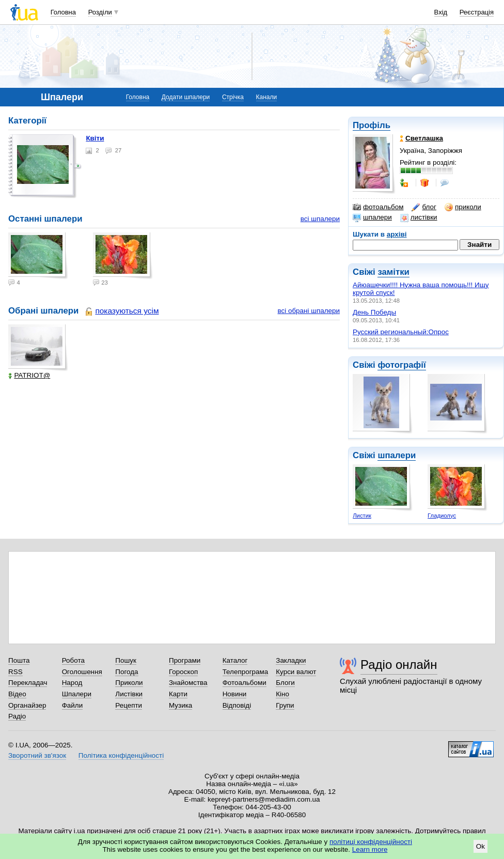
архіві (397, 234)
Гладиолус (442, 516)
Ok (481, 846)
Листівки (129, 694)
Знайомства (188, 683)
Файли (73, 705)
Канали (267, 97)
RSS (15, 672)
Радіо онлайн (399, 665)
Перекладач (28, 683)
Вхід (441, 12)
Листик (362, 516)
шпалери (372, 217)
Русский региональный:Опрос (401, 332)
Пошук (126, 660)
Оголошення (82, 672)
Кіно (282, 694)
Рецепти (129, 705)
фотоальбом (378, 207)
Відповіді (237, 705)
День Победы (374, 312)
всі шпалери (320, 219)
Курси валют (296, 672)
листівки (419, 217)
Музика (180, 705)
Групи (285, 705)
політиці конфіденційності (371, 842)
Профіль (372, 125)
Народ (72, 683)
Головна (63, 12)
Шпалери (77, 694)
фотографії (401, 365)
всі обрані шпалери (309, 311)
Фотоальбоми (245, 683)
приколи (463, 207)
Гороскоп (183, 672)
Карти (178, 694)
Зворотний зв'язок (37, 755)
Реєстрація (477, 12)
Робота (73, 660)
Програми (185, 660)
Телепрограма (246, 672)
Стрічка (233, 97)
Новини (235, 694)
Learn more (370, 849)
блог (424, 207)
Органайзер (27, 705)
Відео (17, 694)
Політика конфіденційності (121, 755)
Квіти (95, 138)
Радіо (17, 716)
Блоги (285, 683)
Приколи (129, 683)
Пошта (19, 660)
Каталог (235, 660)
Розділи (100, 12)
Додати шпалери (186, 97)
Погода (127, 672)
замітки (393, 272)
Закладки (291, 660)
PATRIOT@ (29, 375)
